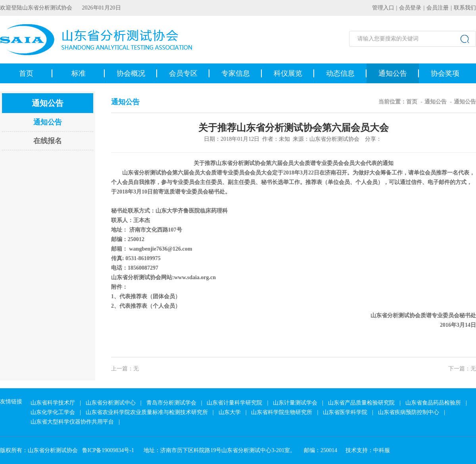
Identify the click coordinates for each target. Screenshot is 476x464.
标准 (79, 73)
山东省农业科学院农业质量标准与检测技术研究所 (147, 412)
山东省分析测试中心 (111, 403)
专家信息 (236, 73)
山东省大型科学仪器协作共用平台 (72, 422)
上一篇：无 (125, 369)
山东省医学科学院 (345, 412)
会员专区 (183, 73)
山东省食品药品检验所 (433, 403)
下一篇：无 (462, 369)
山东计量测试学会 (295, 403)
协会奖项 (445, 73)
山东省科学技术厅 (53, 403)
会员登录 (410, 8)
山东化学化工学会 (53, 412)
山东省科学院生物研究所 (282, 412)
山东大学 (230, 412)
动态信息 (340, 73)
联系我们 (465, 8)
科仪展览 (288, 73)
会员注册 (438, 8)
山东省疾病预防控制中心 (409, 412)
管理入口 (383, 8)
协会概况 (131, 73)
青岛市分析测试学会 (171, 403)
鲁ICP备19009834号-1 (108, 450)
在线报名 (48, 141)
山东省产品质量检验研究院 (361, 403)
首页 (26, 73)
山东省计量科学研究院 (234, 403)
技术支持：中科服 (368, 450)
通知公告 (393, 73)
